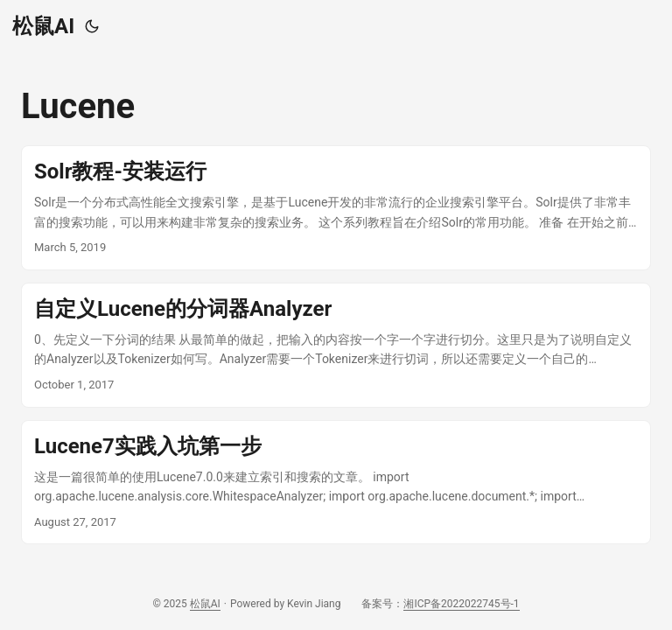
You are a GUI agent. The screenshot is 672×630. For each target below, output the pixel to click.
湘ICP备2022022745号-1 (461, 604)
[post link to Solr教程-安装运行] (336, 208)
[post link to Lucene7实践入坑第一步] (336, 483)
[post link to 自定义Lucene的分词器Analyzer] (336, 345)
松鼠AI (43, 26)
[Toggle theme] (92, 26)
